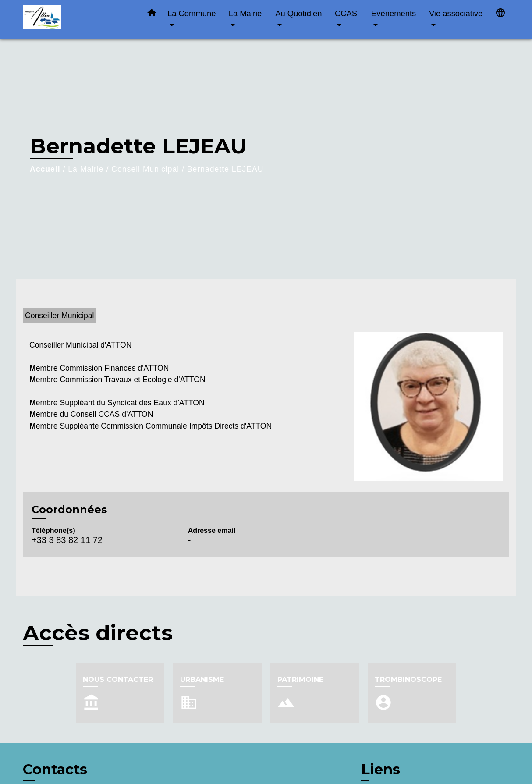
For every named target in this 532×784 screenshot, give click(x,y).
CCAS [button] (346, 13)
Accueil (45, 169)
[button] (152, 14)
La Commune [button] (192, 13)
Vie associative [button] (456, 13)
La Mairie (86, 169)
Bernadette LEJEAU (225, 169)
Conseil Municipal (145, 169)
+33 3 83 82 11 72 (67, 540)
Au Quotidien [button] (298, 13)
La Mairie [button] (245, 13)
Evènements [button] (394, 13)
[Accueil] (78, 20)
